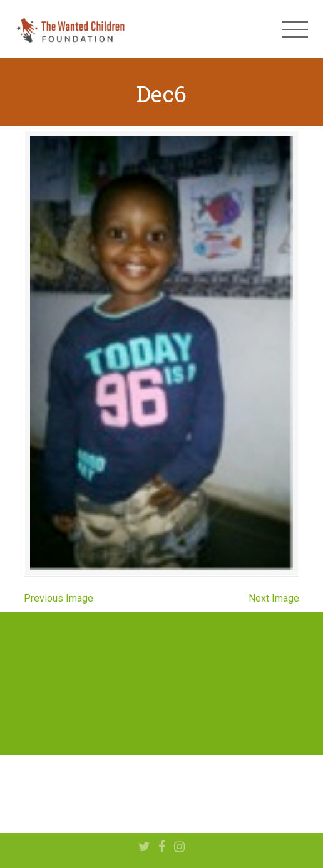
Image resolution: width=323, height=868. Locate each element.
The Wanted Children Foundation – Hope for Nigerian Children (70, 29)
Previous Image (59, 598)
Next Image (274, 598)
